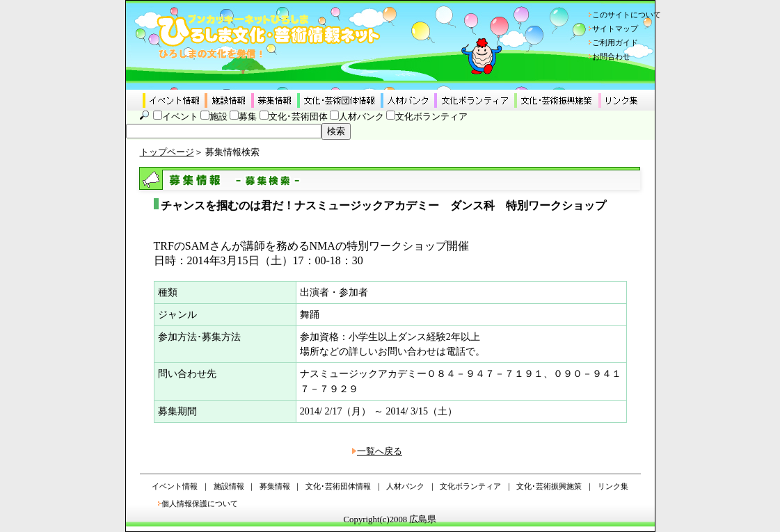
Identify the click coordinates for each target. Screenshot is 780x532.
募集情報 (275, 486)
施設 (218, 117)
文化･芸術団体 (298, 117)
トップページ (167, 152)
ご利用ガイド (615, 42)
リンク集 (613, 486)
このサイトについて (627, 15)
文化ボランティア (431, 117)
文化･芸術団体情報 (338, 486)
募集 (248, 117)
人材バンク (361, 117)
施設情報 (229, 486)
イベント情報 (175, 486)
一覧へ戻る (380, 451)
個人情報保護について (200, 503)
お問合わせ (611, 56)
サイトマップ (615, 29)
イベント (180, 117)
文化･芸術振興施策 (549, 486)
